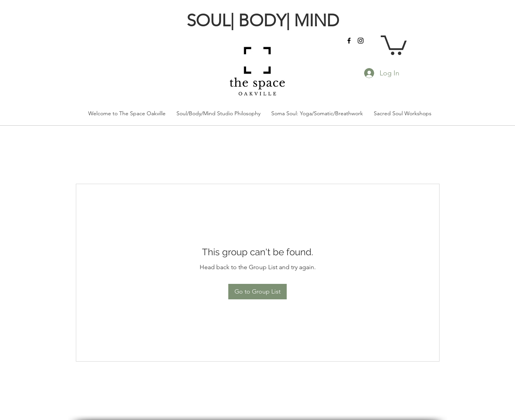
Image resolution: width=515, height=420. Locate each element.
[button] (394, 44)
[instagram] (361, 41)
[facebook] (349, 41)
